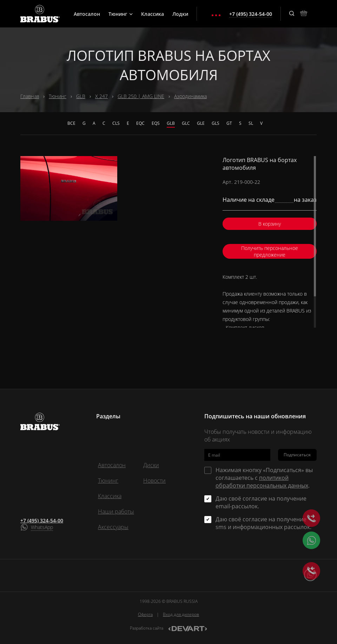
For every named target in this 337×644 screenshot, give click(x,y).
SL (251, 123)
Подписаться (297, 455)
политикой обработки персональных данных (262, 482)
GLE (201, 123)
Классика (153, 14)
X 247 (101, 96)
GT (229, 123)
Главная (30, 96)
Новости (154, 481)
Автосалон (87, 14)
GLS (216, 123)
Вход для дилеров (181, 614)
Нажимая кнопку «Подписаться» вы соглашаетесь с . (264, 478)
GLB (81, 96)
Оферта (145, 614)
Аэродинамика (190, 96)
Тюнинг (121, 14)
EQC (140, 123)
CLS (116, 123)
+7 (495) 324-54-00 (42, 520)
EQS (156, 123)
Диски (151, 465)
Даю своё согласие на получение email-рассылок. (261, 502)
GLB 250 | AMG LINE (141, 96)
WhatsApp (42, 527)
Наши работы (116, 511)
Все (71, 123)
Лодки (180, 14)
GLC (186, 123)
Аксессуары (113, 527)
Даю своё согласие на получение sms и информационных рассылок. (263, 523)
